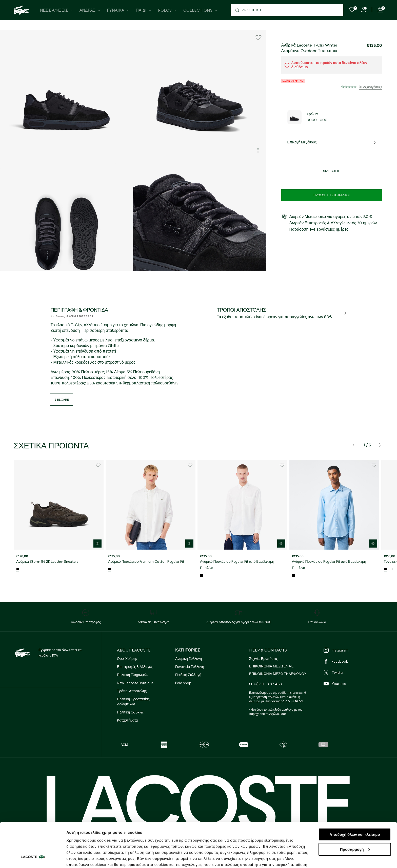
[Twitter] (354, 672)
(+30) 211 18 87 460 (266, 684)
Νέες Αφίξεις (57, 10)
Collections (201, 10)
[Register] (364, 10)
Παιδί (144, 10)
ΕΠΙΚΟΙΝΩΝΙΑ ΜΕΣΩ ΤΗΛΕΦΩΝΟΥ (278, 674)
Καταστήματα (127, 720)
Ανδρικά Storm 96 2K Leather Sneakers (47, 562)
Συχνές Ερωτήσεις (263, 659)
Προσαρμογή (355, 811)
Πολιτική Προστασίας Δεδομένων (133, 702)
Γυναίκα (118, 10)
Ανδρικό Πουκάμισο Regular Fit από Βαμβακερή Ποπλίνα (237, 565)
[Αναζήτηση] (287, 10)
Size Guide (331, 171)
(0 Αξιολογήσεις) (370, 87)
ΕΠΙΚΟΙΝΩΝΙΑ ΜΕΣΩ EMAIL (271, 666)
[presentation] (353, 445)
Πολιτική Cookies (130, 712)
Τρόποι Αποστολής (132, 691)
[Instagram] (354, 650)
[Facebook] (354, 661)
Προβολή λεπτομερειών (88, 858)
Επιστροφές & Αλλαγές (135, 667)
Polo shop (183, 683)
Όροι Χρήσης (127, 659)
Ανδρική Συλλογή (188, 659)
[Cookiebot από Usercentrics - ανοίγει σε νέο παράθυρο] (33, 858)
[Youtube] (354, 684)
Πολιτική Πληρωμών (133, 675)
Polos (167, 10)
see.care (62, 400)
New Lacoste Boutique (135, 683)
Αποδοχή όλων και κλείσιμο (355, 796)
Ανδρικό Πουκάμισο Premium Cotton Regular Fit (146, 562)
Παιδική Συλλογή (188, 675)
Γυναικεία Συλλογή (190, 667)
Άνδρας (90, 10)
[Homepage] (21, 10)
